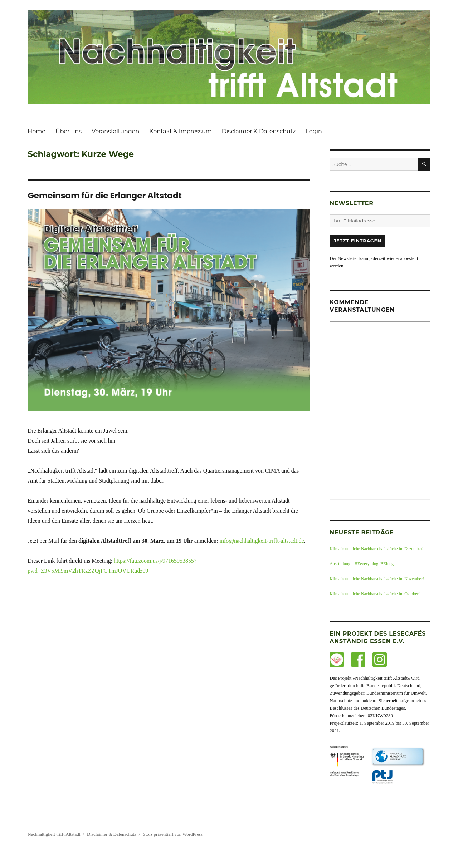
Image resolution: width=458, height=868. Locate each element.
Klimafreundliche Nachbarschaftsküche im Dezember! (376, 549)
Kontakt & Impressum (181, 131)
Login (314, 131)
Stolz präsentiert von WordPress (173, 834)
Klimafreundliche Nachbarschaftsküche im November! (377, 579)
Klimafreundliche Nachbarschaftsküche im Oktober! (375, 594)
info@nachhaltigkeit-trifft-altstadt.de (262, 541)
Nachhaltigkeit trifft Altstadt (54, 834)
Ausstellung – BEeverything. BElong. (362, 564)
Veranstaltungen (115, 131)
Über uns (69, 131)
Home (36, 131)
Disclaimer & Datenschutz (259, 131)
